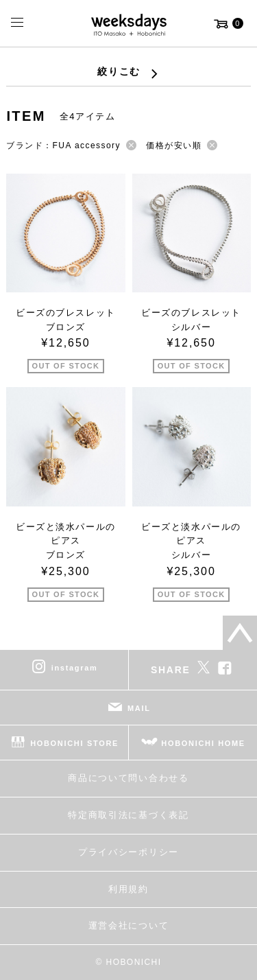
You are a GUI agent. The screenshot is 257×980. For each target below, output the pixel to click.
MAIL (139, 708)
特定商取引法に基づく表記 (128, 815)
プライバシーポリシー (128, 852)
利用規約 (128, 889)
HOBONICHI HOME (203, 743)
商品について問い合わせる (128, 778)
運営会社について (128, 925)
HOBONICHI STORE (74, 743)
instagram (75, 668)
